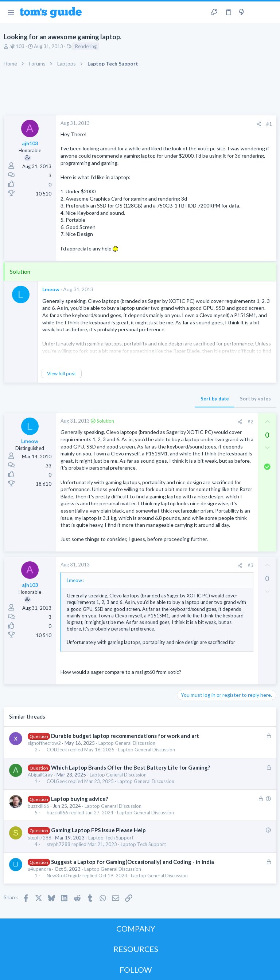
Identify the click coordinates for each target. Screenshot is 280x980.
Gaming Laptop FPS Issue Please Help (98, 830)
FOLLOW (136, 970)
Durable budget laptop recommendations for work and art (125, 736)
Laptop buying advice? (79, 799)
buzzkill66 (38, 806)
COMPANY (136, 928)
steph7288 (40, 838)
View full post (61, 374)
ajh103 (17, 46)
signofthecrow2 (44, 743)
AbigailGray (40, 775)
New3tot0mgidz (64, 876)
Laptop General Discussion (127, 743)
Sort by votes (255, 399)
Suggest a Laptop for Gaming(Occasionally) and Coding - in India (133, 862)
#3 (250, 565)
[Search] (270, 13)
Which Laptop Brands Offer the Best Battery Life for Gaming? (131, 767)
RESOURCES (136, 949)
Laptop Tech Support (111, 838)
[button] (11, 12)
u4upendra (39, 869)
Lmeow (51, 289)
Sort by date (215, 399)
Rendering (86, 46)
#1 (269, 124)
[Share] (259, 124)
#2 (250, 422)
